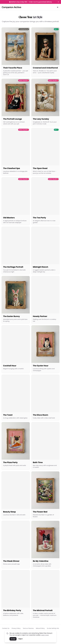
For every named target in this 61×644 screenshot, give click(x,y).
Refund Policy (40, 628)
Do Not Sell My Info (53, 628)
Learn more (45, 635)
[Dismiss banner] (58, 2)
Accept (13, 639)
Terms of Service (28, 628)
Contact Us (6, 628)
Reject (21, 639)
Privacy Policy (16, 628)
